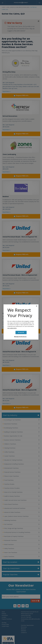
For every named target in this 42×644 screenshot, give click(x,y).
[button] (21, 337)
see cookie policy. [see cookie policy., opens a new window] (12, 328)
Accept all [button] (21, 332)
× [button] (37, 306)
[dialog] (21, 322)
